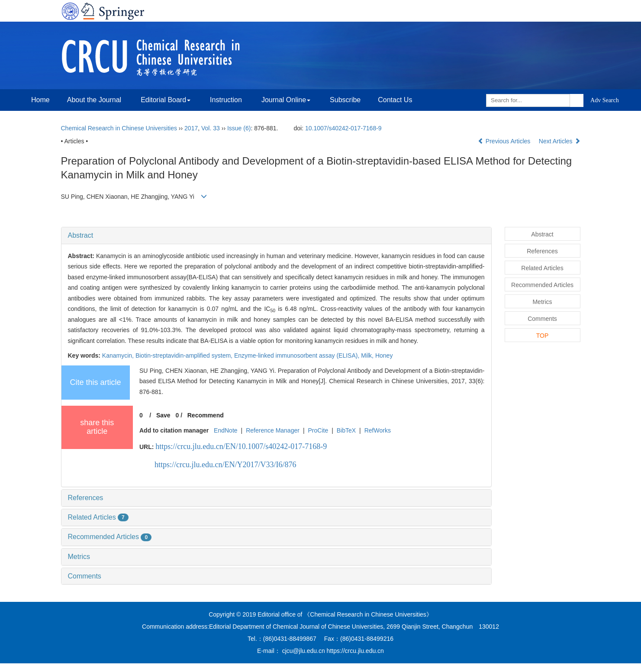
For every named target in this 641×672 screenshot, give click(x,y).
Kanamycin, (119, 355)
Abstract (81, 235)
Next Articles (560, 141)
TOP (543, 336)
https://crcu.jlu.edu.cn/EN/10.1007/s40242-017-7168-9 (241, 446)
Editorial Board (166, 100)
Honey (384, 355)
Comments (85, 576)
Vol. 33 (211, 128)
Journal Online (286, 100)
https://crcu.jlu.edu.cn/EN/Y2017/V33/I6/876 (225, 465)
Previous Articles (505, 141)
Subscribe (345, 100)
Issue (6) (239, 128)
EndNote (225, 430)
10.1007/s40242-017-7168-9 (343, 128)
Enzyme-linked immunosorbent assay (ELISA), (298, 355)
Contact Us (395, 100)
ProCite (318, 430)
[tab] (276, 236)
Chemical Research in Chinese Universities (119, 128)
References (86, 498)
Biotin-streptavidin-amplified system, (185, 355)
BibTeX (346, 430)
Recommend (206, 415)
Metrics (79, 557)
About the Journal (94, 100)
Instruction (226, 100)
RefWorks (378, 430)
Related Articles (98, 517)
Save (163, 415)
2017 (191, 128)
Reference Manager (273, 430)
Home (40, 100)
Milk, (368, 355)
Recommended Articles (110, 537)
